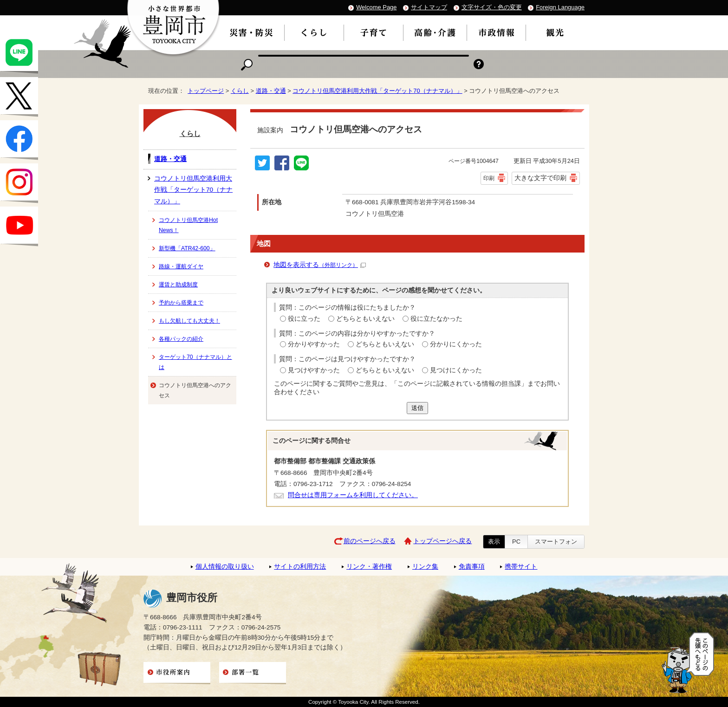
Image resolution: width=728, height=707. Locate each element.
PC (516, 542)
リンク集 (425, 567)
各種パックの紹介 (181, 339)
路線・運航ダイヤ (181, 266)
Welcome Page (376, 7)
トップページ (206, 91)
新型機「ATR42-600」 (187, 248)
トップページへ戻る (442, 541)
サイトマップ (429, 7)
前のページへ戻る (370, 541)
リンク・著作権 (369, 567)
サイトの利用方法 (300, 567)
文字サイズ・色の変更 (492, 7)
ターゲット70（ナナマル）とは (195, 362)
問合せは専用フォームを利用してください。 (353, 495)
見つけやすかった (314, 370)
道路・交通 (271, 91)
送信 (417, 408)
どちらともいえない (365, 319)
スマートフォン (556, 542)
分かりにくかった (456, 344)
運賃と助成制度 (178, 285)
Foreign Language (560, 7)
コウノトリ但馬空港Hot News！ (188, 225)
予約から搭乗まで (181, 303)
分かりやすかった (314, 344)
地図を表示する (320, 265)
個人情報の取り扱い (225, 567)
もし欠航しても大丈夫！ (189, 321)
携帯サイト (521, 567)
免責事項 (472, 567)
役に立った (304, 319)
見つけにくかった (456, 370)
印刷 (489, 178)
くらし (240, 91)
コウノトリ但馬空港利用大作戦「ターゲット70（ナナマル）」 (377, 91)
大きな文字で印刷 (540, 178)
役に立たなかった (436, 319)
